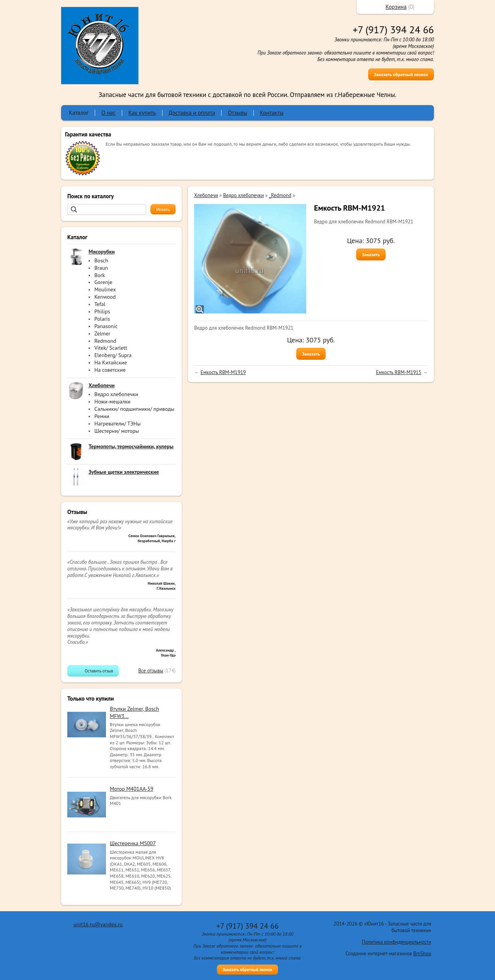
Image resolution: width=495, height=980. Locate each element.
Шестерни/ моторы (117, 431)
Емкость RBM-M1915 (399, 372)
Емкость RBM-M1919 (223, 372)
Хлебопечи (206, 195)
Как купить (142, 113)
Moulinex (105, 289)
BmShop (422, 954)
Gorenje (103, 282)
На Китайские (111, 362)
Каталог (79, 113)
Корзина (396, 7)
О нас (108, 113)
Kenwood (105, 297)
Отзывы (237, 113)
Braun (101, 268)
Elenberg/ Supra (113, 355)
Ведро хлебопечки (116, 394)
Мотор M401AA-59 (132, 789)
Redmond (105, 341)
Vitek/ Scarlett (111, 348)
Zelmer (102, 333)
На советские (110, 370)
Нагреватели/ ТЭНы (118, 424)
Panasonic (106, 326)
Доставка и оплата (192, 113)
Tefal (100, 304)
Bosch (101, 260)
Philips (102, 311)
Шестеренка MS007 (133, 843)
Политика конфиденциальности (397, 942)
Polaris (102, 319)
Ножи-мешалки (113, 402)
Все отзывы (151, 671)
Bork (100, 275)
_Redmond (280, 195)
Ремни (102, 416)
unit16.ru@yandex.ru (98, 924)
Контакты (272, 113)
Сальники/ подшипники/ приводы (134, 409)
